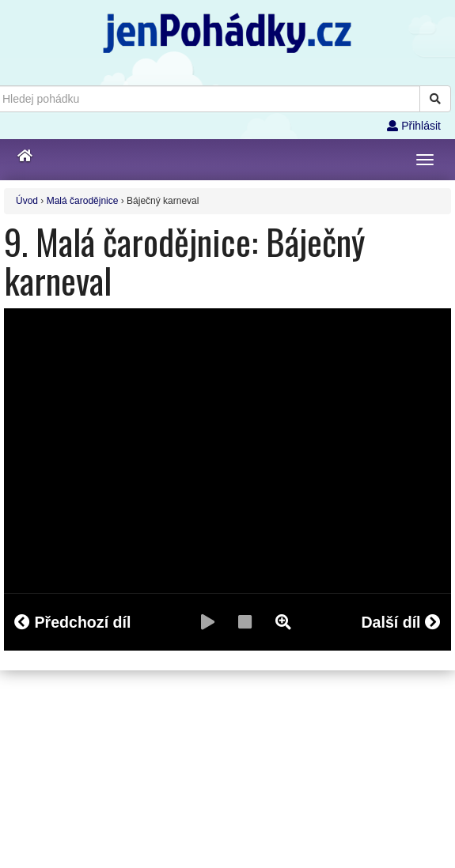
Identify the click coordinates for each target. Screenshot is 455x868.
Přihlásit (414, 126)
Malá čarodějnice (83, 201)
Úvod (27, 201)
